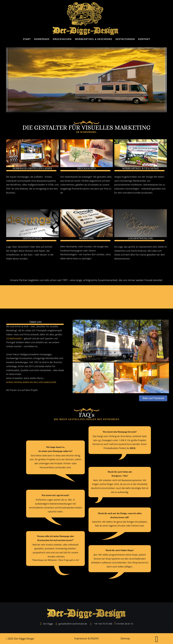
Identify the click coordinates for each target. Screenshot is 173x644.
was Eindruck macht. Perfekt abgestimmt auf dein (85, 181)
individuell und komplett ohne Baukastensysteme (31, 181)
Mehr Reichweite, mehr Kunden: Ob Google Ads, (85, 247)
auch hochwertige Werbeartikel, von (133, 181)
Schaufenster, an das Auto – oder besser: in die (30, 255)
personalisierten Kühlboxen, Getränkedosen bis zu (140, 185)
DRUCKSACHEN (86, 168)
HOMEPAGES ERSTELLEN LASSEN (32, 168)
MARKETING (86, 238)
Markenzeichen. (122, 259)
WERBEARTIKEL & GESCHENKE (141, 168)
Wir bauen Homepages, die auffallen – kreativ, (30, 177)
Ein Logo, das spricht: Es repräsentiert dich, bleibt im (141, 247)
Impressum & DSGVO (86, 638)
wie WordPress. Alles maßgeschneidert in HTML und (33, 185)
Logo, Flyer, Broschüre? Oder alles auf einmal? (30, 247)
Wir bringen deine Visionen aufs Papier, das (28, 251)
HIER (133, 448)
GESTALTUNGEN (32, 238)
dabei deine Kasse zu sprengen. (76, 258)
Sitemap (125, 638)
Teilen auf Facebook (153, 398)
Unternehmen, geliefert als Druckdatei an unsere (85, 185)
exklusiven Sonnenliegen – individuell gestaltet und (140, 189)
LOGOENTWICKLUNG (141, 238)
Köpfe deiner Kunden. (17, 259)
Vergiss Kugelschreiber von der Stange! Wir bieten (140, 177)
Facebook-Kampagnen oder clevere (78, 251)
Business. (11, 193)
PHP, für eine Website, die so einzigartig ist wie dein (32, 189)
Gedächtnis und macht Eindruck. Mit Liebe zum (138, 251)
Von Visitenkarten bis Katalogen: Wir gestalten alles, (86, 177)
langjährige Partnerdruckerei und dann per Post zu (86, 189)
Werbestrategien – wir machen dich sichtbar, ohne (86, 254)
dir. (62, 193)
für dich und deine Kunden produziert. (134, 193)
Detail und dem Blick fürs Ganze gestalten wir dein (140, 255)
